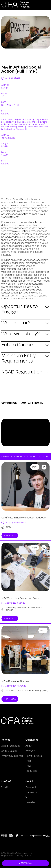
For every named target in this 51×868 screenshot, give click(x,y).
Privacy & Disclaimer (12, 756)
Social (29, 781)
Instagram (31, 792)
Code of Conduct (10, 746)
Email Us (6, 787)
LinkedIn (30, 802)
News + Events (34, 756)
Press (28, 761)
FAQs (28, 766)
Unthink (28, 856)
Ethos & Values (9, 751)
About (29, 746)
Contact (6, 781)
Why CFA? (31, 751)
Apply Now (10, 535)
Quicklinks (32, 740)
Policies (5, 740)
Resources (31, 771)
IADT (35, 467)
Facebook (31, 787)
